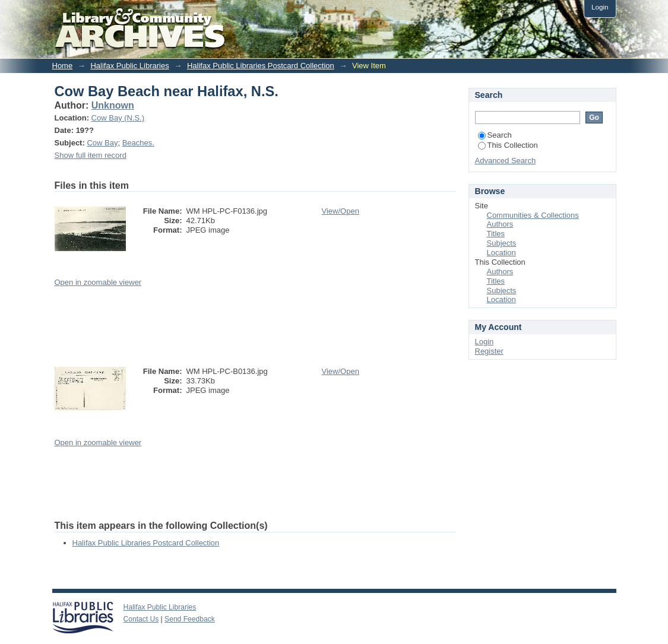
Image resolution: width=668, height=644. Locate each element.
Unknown (113, 105)
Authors (500, 224)
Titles (496, 234)
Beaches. (138, 143)
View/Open (341, 211)
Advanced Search (506, 161)
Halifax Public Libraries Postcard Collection (261, 66)
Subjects (502, 243)
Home (63, 66)
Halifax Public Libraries (129, 66)
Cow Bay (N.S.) (118, 118)
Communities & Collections (533, 215)
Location (501, 253)
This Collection (508, 145)
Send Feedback (190, 619)
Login (600, 7)
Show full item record (91, 155)
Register (489, 351)
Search (495, 135)
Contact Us (141, 619)
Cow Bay (102, 143)
